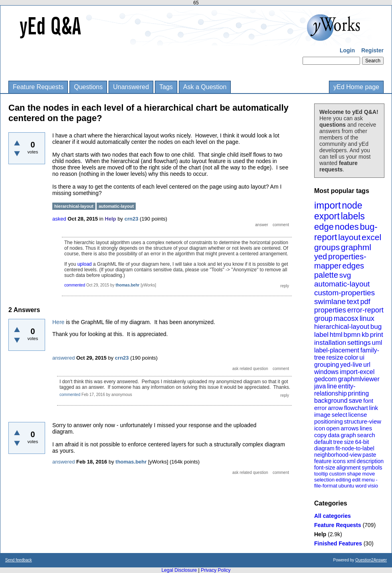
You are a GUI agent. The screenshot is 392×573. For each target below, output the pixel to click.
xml (351, 461)
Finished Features (338, 543)
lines (366, 428)
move (368, 474)
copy (321, 435)
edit (356, 480)
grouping (327, 365)
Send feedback (19, 560)
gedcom (326, 379)
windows (326, 372)
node (352, 205)
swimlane (330, 301)
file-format (326, 486)
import (328, 205)
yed (321, 257)
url (367, 365)
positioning (329, 421)
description (370, 461)
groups (327, 247)
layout (349, 237)
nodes (347, 227)
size (349, 442)
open (333, 428)
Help (320, 534)
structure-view (363, 421)
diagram (324, 448)
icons (339, 461)
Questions (88, 87)
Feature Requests (38, 87)
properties (330, 310)
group (323, 318)
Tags (166, 87)
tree (338, 442)
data (334, 435)
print (377, 335)
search (366, 435)
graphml (356, 247)
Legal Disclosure (179, 570)
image (322, 415)
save (355, 401)
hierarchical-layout (342, 327)
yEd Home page (356, 87)
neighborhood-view (338, 455)
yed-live (351, 365)
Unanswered (131, 87)
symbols (372, 468)
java (320, 386)
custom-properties (344, 293)
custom (337, 474)
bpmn (352, 335)
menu (368, 480)
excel (371, 237)
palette (326, 275)
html (336, 335)
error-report (365, 310)
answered (63, 358)
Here (58, 322)
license (358, 415)
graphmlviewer (359, 379)
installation (330, 343)
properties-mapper (340, 261)
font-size (325, 468)
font (368, 401)
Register (372, 50)
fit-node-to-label (355, 448)
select (340, 415)
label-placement (337, 350)
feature (323, 461)
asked (59, 219)
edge (324, 227)
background (331, 401)
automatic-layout (342, 284)
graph (348, 435)
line (332, 386)
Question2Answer (371, 560)
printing (358, 393)
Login (347, 50)
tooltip (321, 474)
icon (320, 428)
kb (365, 335)
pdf (365, 302)
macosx (346, 318)
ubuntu (346, 486)
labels (353, 216)
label (321, 335)
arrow (335, 408)
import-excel (357, 372)
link (374, 408)
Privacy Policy (216, 570)
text (353, 301)
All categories (333, 516)
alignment (349, 468)
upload (85, 264)
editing (343, 480)
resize (335, 357)
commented (75, 285)
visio (373, 486)
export (327, 216)
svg (345, 275)
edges (353, 266)
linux (367, 318)
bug (376, 327)
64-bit (362, 442)
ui (362, 357)
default (323, 442)
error (321, 408)
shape (354, 474)
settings (359, 343)
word (361, 486)
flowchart (356, 408)
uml (377, 343)
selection (324, 480)
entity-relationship (335, 390)
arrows (349, 428)
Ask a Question (205, 87)
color (351, 357)
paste (369, 455)
